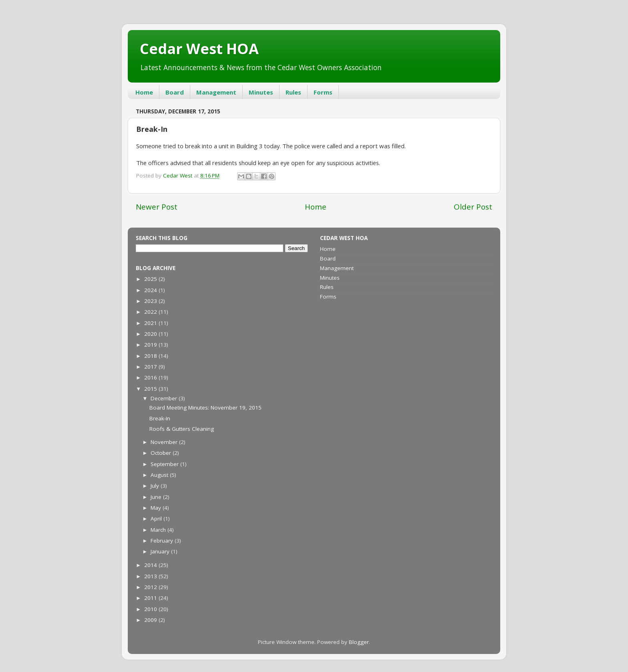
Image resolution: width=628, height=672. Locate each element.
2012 (151, 587)
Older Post (473, 207)
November (165, 442)
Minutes (261, 92)
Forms (323, 92)
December (165, 398)
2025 (151, 279)
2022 (151, 312)
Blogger (359, 642)
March (159, 530)
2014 (151, 565)
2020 (151, 334)
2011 (151, 598)
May (157, 508)
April (157, 519)
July (156, 486)
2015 (151, 389)
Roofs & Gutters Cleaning (182, 429)
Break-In (160, 418)
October (162, 453)
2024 (151, 290)
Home (144, 92)
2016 (151, 377)
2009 (151, 620)
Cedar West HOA (199, 49)
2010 (151, 609)
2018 (151, 356)
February (163, 541)
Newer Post (157, 207)
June (157, 497)
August (160, 475)
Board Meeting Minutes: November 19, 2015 (205, 408)
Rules (293, 92)
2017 (151, 367)
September (165, 464)
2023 (151, 301)
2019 (151, 345)
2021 (151, 323)
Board (175, 92)
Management (216, 92)
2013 (151, 576)
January (161, 551)
